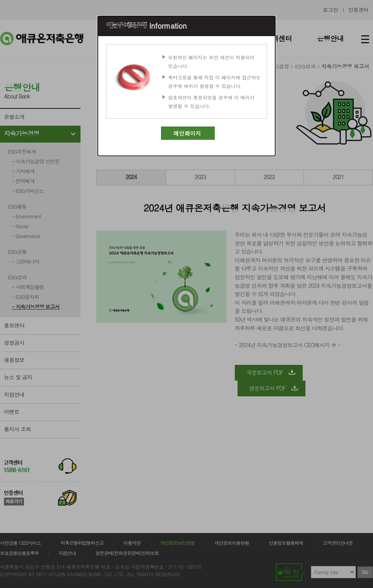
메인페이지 (187, 133)
